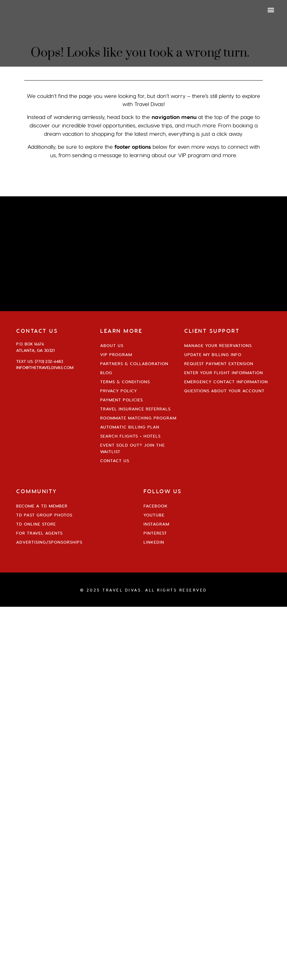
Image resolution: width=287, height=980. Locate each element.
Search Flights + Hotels (130, 436)
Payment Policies (122, 400)
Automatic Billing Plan (130, 427)
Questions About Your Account (224, 391)
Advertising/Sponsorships (49, 542)
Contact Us (115, 461)
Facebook (156, 506)
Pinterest (155, 533)
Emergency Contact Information (226, 382)
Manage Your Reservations (218, 345)
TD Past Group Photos (44, 515)
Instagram (156, 524)
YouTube (154, 515)
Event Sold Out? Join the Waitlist (133, 448)
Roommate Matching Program (138, 418)
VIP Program (116, 354)
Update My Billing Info (213, 354)
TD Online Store (36, 524)
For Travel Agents (39, 533)
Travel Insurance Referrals (135, 409)
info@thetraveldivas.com (45, 367)
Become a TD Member (42, 506)
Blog (106, 373)
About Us (112, 345)
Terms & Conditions (125, 382)
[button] (271, 10)
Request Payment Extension (219, 364)
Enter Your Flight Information (224, 373)
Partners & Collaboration (134, 364)
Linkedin (154, 542)
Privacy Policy (119, 391)
